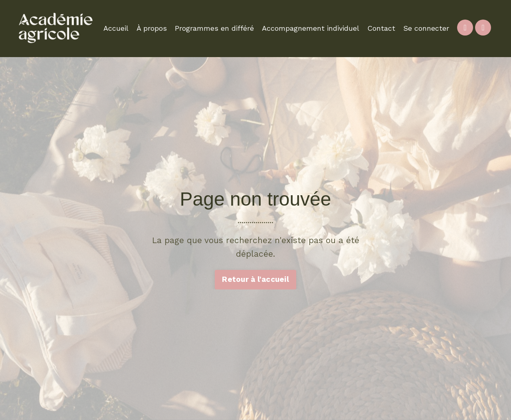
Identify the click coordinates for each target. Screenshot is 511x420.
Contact (381, 28)
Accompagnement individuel (311, 28)
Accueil (116, 28)
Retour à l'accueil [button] (255, 279)
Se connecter (426, 28)
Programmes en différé (214, 28)
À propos (152, 28)
